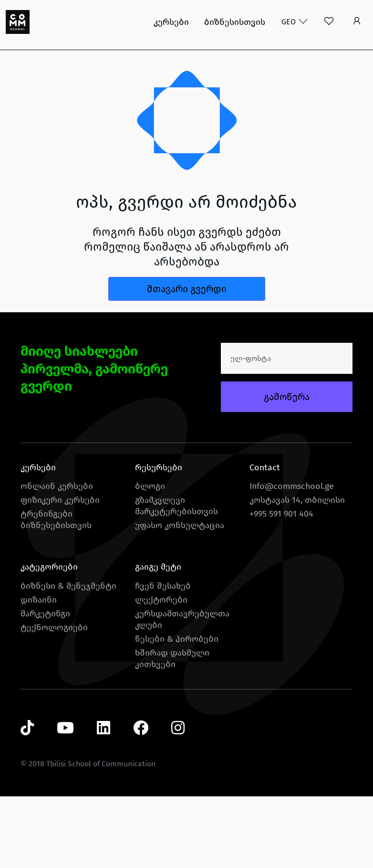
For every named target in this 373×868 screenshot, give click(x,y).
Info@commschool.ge (292, 486)
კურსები (171, 22)
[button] (357, 22)
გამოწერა (287, 397)
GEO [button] (290, 22)
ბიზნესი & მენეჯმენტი (68, 586)
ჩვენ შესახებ (163, 586)
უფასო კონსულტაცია (180, 525)
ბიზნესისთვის (235, 22)
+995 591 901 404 (281, 514)
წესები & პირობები (177, 639)
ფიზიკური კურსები (60, 500)
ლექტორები (161, 600)
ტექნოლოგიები (54, 627)
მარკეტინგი (45, 614)
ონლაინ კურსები (57, 486)
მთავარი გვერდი (187, 289)
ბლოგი (150, 486)
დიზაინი (39, 600)
